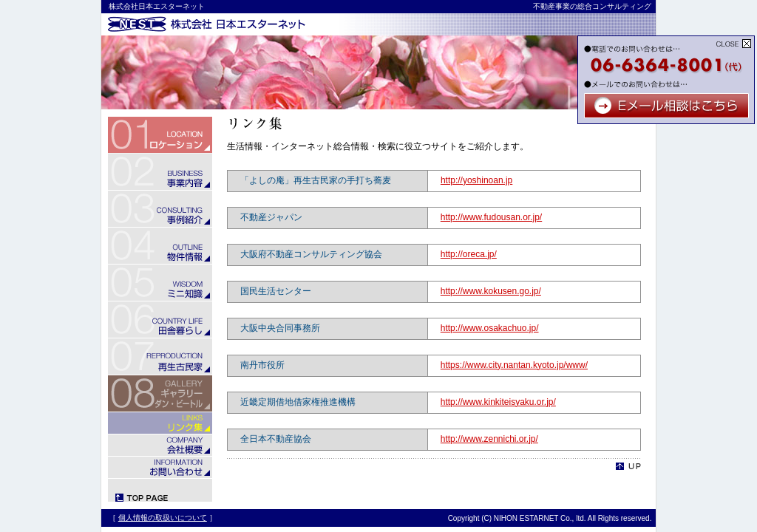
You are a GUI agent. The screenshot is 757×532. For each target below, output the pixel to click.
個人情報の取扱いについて (163, 518)
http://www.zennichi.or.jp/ (489, 439)
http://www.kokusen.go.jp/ (491, 291)
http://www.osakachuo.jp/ (490, 328)
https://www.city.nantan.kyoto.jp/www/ (514, 365)
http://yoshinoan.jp (476, 180)
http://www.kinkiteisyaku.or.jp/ (498, 402)
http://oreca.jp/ (469, 254)
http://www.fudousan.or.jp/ (491, 217)
